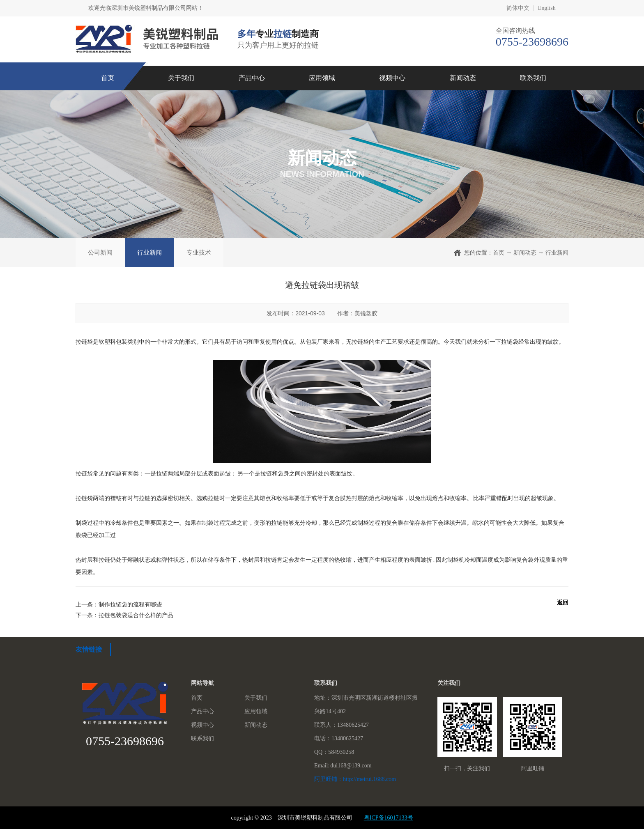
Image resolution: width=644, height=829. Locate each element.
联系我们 (533, 78)
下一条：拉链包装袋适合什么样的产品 (124, 615)
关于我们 (181, 78)
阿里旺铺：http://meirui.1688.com (355, 779)
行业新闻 (149, 252)
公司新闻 (100, 252)
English (547, 8)
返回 (563, 602)
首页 (108, 78)
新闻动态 (463, 78)
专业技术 (199, 252)
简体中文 (518, 8)
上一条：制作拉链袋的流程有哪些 (119, 604)
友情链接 (89, 649)
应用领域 (322, 78)
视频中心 (392, 78)
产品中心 (252, 78)
